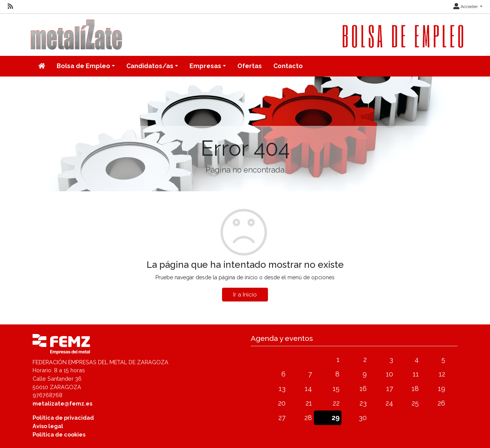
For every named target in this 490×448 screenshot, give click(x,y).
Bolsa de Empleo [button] (83, 66)
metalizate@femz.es (62, 403)
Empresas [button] (205, 66)
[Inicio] (42, 66)
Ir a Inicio (245, 295)
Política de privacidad (63, 418)
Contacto (288, 66)
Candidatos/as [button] (150, 66)
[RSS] (10, 7)
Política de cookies (59, 434)
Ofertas (250, 66)
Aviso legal (48, 426)
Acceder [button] (466, 7)
